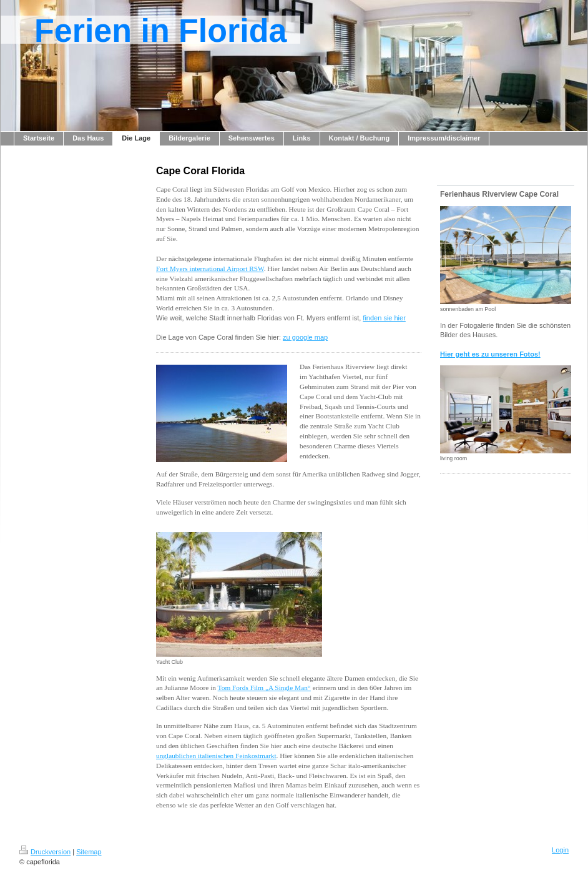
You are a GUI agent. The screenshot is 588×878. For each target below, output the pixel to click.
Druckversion (45, 852)
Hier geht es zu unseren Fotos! (490, 354)
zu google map (305, 337)
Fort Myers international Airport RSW (210, 269)
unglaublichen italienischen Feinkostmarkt (216, 756)
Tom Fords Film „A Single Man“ (264, 688)
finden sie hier (384, 318)
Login (560, 850)
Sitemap (89, 852)
